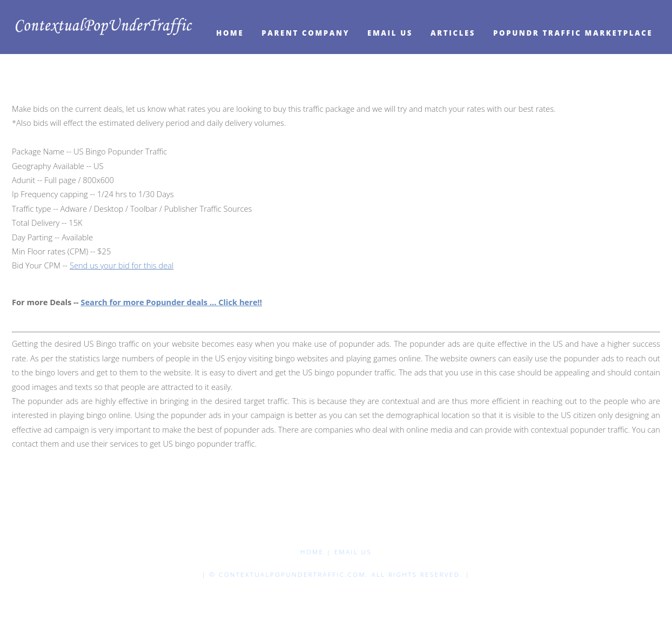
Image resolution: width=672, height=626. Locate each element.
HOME (230, 33)
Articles (453, 33)
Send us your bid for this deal (122, 265)
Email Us (390, 33)
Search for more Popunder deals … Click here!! (171, 302)
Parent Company (305, 33)
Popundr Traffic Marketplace (573, 33)
